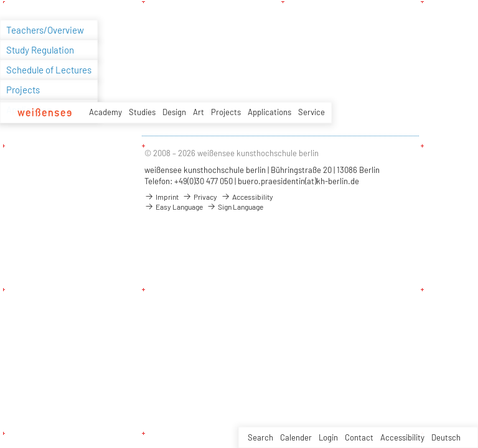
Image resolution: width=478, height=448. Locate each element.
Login (328, 437)
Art (199, 112)
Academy (105, 112)
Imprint (162, 197)
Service (312, 112)
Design (174, 112)
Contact (359, 437)
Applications (269, 112)
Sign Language (235, 207)
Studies (142, 112)
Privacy (200, 197)
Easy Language (174, 207)
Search (260, 437)
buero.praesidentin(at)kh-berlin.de (298, 181)
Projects (226, 112)
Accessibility (402, 437)
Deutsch (446, 437)
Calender (296, 437)
